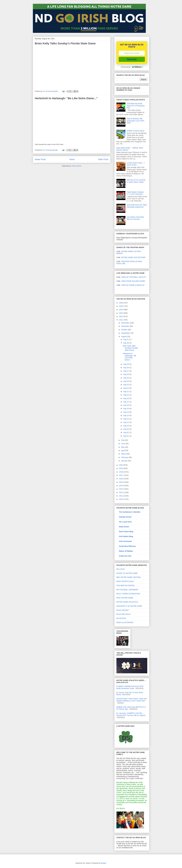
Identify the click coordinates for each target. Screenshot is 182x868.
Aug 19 (126, 398)
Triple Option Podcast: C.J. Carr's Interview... (135, 193)
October (125, 330)
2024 (121, 310)
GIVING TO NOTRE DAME (127, 573)
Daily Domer (124, 527)
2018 (121, 472)
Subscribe (132, 59)
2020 (121, 465)
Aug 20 (126, 395)
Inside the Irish (125, 556)
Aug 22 (126, 388)
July (123, 440)
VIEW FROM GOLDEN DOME (133, 281)
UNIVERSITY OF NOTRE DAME (129, 606)
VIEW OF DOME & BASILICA (130, 285)
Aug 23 (126, 385)
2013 (121, 489)
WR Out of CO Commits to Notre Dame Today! (136, 181)
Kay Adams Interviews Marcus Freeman (135, 218)
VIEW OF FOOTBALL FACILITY (134, 277)
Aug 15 (126, 409)
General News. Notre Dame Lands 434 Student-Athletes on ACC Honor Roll (132, 700)
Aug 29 (126, 364)
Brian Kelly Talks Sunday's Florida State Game (65, 43)
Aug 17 (126, 402)
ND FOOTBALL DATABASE (127, 590)
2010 (121, 499)
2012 (121, 492)
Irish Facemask (125, 541)
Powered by (132, 67)
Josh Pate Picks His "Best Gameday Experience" (137, 206)
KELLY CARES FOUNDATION (128, 594)
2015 (121, 482)
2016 (121, 479)
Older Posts (103, 159)
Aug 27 (126, 371)
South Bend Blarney (127, 546)
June (123, 444)
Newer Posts (40, 159)
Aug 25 (126, 378)
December (125, 323)
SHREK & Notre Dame (136, 131)
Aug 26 (126, 374)
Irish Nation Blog (126, 536)
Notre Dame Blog (126, 532)
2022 (121, 316)
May (123, 447)
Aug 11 (126, 422)
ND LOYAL (121, 569)
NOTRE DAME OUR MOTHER (133, 257)
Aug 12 (126, 419)
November (125, 326)
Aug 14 (126, 412)
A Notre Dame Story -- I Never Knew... (136, 164)
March (124, 454)
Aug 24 (126, 381)
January (125, 461)
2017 (121, 475)
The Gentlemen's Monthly (130, 512)
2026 (121, 303)
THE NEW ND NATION (125, 586)
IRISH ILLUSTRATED (125, 622)
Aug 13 (126, 415)
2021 (121, 320)
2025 (121, 306)
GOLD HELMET (123, 610)
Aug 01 (126, 436)
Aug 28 (126, 368)
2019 (121, 468)
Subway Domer (125, 517)
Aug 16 (126, 405)
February (125, 457)
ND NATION (121, 618)
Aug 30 (126, 343)
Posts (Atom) (77, 166)
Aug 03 (126, 429)
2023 (121, 313)
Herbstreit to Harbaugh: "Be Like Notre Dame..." (66, 98)
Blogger (103, 863)
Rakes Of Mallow (126, 551)
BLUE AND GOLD (123, 614)
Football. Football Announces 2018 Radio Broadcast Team (130, 687)
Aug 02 (126, 432)
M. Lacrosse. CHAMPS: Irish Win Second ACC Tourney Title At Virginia (131, 714)
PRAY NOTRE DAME (125, 598)
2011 (121, 496)
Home (72, 159)
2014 (121, 486)
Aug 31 (126, 339)
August (124, 336)
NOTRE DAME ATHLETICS (127, 602)
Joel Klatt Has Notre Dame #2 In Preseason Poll (136, 106)
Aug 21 (126, 391)
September (126, 333)
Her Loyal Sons (125, 522)
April (123, 450)
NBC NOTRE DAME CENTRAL (129, 577)
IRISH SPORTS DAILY (125, 581)
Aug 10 (126, 426)
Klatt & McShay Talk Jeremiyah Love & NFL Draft (136, 121)
